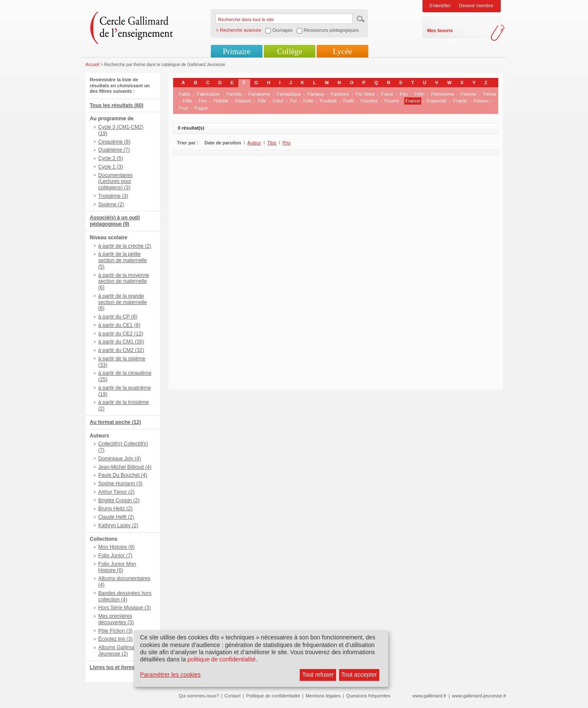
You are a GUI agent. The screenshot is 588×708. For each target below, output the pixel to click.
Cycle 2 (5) (110, 158)
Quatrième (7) (114, 150)
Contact (232, 696)
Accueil (92, 65)
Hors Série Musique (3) (124, 608)
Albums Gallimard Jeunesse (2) (118, 651)
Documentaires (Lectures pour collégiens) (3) (115, 182)
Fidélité (221, 101)
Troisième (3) (113, 196)
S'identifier (440, 6)
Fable (185, 94)
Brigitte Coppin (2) (119, 501)
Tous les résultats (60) (117, 105)
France (413, 101)
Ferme (490, 94)
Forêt (349, 101)
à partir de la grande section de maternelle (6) (123, 302)
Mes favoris (440, 30)
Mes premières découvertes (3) (116, 619)
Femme (468, 94)
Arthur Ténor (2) (116, 492)
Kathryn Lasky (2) (118, 525)
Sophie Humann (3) (120, 484)
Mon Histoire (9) (116, 547)
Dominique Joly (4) (120, 459)
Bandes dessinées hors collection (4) (125, 596)
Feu (203, 101)
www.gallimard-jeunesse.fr (479, 696)
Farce (387, 94)
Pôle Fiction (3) (115, 631)
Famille (234, 94)
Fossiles (369, 101)
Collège (289, 51)
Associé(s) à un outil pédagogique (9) (115, 221)
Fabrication (208, 94)
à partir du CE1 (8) (119, 325)
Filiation (243, 101)
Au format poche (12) (115, 422)
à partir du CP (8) (118, 317)
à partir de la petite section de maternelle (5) (123, 260)
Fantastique (288, 94)
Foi (293, 101)
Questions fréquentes (368, 696)
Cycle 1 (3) (110, 167)
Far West (365, 94)
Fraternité (437, 101)
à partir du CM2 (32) (121, 350)
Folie (308, 101)
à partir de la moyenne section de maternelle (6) (124, 282)
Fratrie (460, 101)
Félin (420, 94)
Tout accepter (359, 675)
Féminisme (443, 94)
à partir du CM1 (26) (121, 342)
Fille (262, 101)
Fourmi (392, 101)
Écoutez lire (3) (115, 639)
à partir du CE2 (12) (121, 334)
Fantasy (316, 94)
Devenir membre (476, 6)
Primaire (236, 51)
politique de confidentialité (222, 659)
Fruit (183, 108)
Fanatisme (259, 94)
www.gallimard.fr (429, 696)
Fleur (278, 101)
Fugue (201, 108)
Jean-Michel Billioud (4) (125, 467)
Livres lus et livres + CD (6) (123, 667)
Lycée (342, 51)
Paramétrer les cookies (170, 675)
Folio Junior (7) (115, 556)
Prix (287, 143)
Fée (404, 94)
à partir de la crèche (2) (125, 246)
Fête (188, 101)
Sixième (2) (111, 205)
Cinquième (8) (114, 142)
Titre (272, 143)
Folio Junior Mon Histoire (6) (117, 567)
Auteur (254, 143)
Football (328, 101)
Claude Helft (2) (116, 517)
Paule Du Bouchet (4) (123, 475)
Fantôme (340, 94)
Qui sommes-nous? (199, 696)
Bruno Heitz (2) (115, 509)
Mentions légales (323, 696)
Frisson (481, 101)
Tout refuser (318, 675)
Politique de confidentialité (273, 696)
